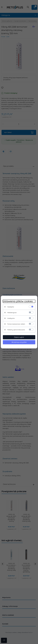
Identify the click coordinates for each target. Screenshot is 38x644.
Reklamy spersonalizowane (16, 330)
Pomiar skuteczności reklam (16, 324)
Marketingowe (12, 313)
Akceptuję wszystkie (19, 342)
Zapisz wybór (19, 337)
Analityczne (11, 318)
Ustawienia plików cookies (18, 301)
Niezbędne (11, 307)
